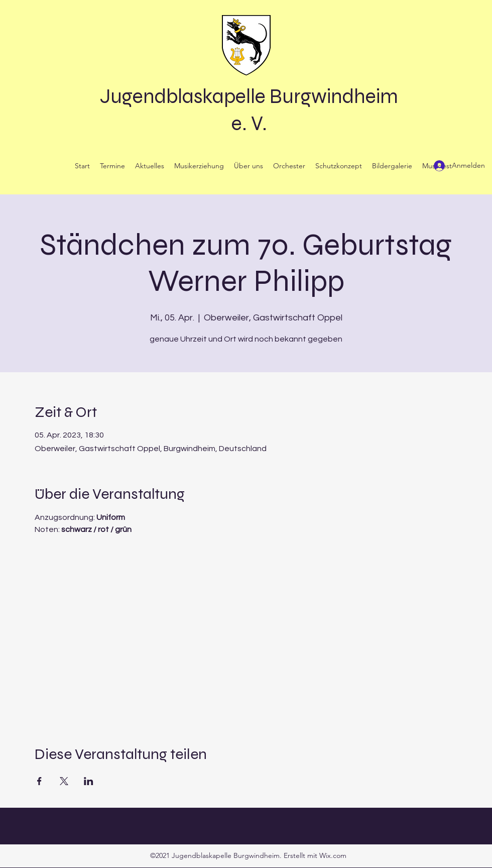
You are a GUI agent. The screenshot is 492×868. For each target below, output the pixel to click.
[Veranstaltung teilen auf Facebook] (39, 781)
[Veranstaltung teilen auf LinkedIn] (89, 781)
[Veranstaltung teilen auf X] (64, 781)
